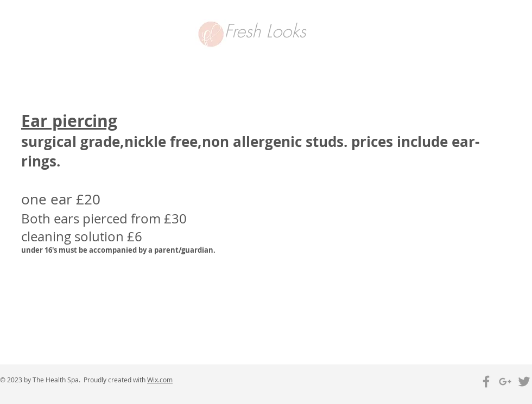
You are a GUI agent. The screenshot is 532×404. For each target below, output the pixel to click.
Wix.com (160, 380)
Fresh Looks (265, 31)
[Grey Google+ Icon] (505, 381)
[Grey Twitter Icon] (524, 381)
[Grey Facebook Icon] (486, 381)
